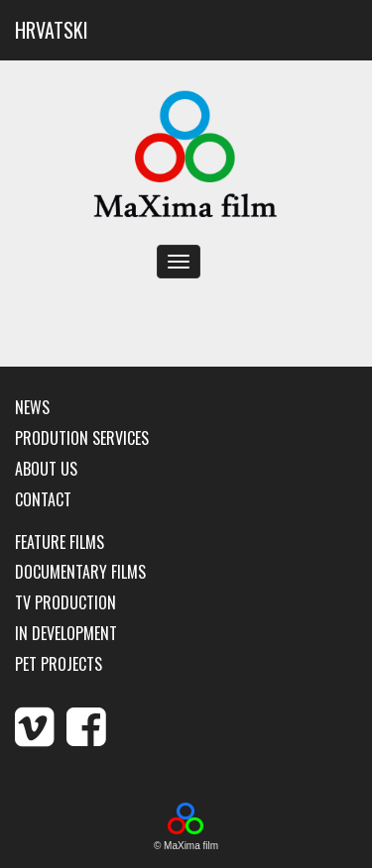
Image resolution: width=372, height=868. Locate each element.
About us (46, 469)
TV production (65, 603)
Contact (43, 500)
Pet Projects (59, 664)
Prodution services (82, 438)
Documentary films (80, 572)
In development (66, 634)
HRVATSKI (52, 30)
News (32, 408)
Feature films (60, 542)
